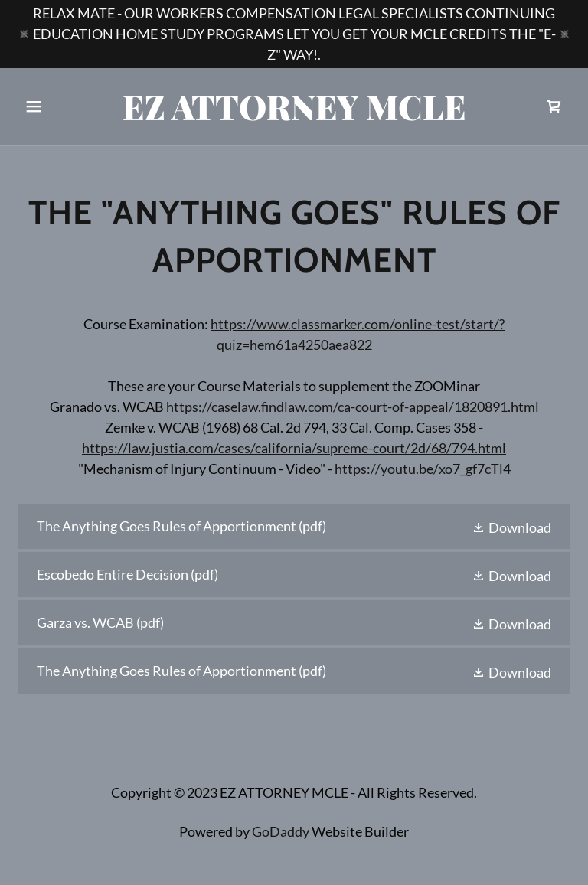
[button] (60, 106)
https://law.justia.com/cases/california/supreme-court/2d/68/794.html (294, 448)
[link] (294, 115)
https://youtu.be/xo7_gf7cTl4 (423, 469)
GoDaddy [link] (281, 831)
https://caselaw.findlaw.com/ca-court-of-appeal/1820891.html (353, 407)
